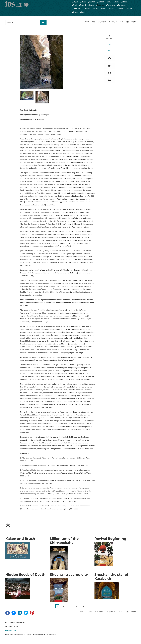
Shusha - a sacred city (69, 575)
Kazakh (95, 9)
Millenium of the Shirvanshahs (64, 541)
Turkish (117, 2)
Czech (75, 5)
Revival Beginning (110, 539)
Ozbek (83, 12)
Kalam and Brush (20, 539)
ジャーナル (102, 22)
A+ (110, 50)
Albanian (120, 9)
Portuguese (111, 5)
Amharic (87, 9)
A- (110, 45)
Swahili (75, 12)
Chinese (92, 5)
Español (83, 5)
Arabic (125, 2)
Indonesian (122, 5)
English (76, 2)
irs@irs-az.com (11, 630)
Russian (84, 2)
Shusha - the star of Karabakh (111, 577)
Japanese (101, 5)
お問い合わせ (131, 22)
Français (92, 2)
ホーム (87, 22)
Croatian (129, 9)
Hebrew (104, 9)
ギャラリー (113, 22)
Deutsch (101, 2)
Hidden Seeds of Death (25, 575)
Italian (109, 2)
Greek (112, 9)
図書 (121, 22)
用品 (94, 22)
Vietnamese (77, 9)
